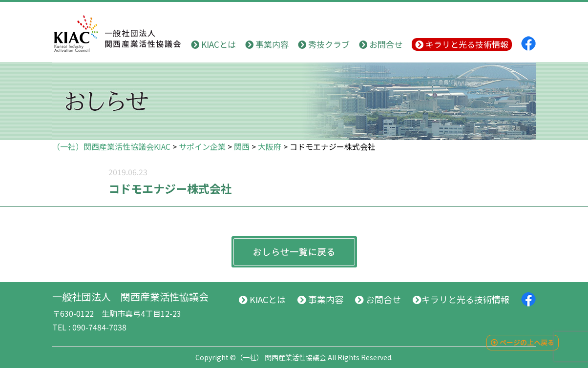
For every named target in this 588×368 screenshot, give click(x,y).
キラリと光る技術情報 (462, 44)
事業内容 (267, 44)
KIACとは (213, 44)
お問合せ (381, 44)
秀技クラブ (324, 44)
